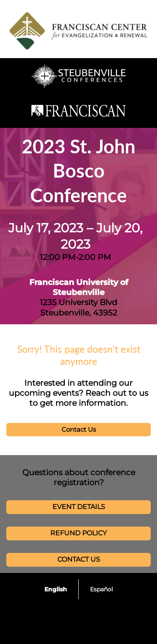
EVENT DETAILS (79, 507)
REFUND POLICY (78, 533)
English (56, 589)
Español (102, 589)
